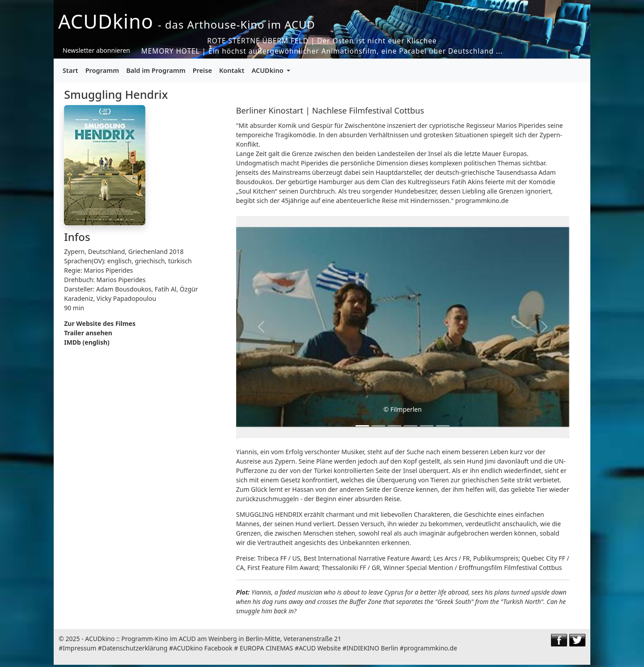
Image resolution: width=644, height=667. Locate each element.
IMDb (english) (87, 342)
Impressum (79, 648)
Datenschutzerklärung (135, 648)
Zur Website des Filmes (100, 323)
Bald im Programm (156, 70)
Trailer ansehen (88, 333)
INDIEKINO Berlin (372, 648)
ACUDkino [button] (268, 70)
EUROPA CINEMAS (266, 648)
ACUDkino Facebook (203, 648)
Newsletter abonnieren (96, 50)
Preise (202, 70)
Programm (102, 70)
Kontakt (232, 70)
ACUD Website (320, 648)
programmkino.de (430, 648)
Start (70, 70)
